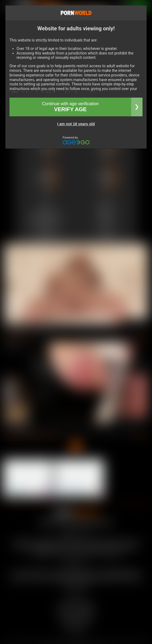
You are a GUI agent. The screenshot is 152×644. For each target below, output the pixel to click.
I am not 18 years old (76, 124)
